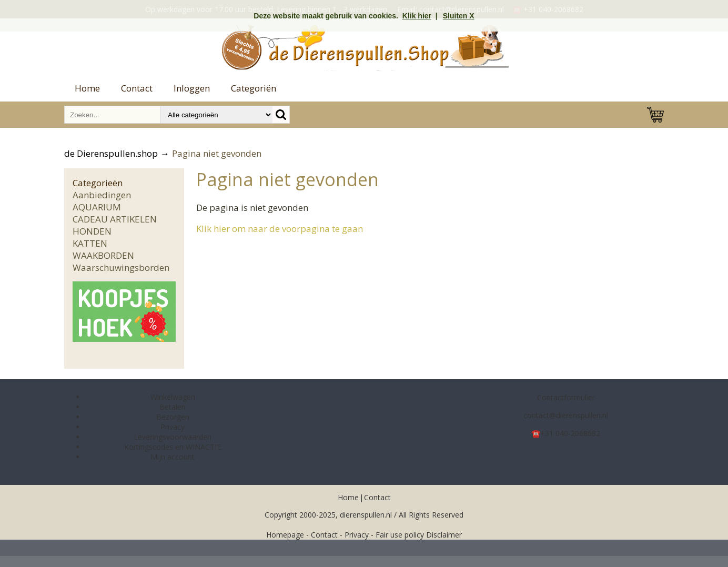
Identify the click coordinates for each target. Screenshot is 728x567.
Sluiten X (459, 16)
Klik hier (417, 16)
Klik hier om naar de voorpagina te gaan (280, 229)
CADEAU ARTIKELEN (115, 219)
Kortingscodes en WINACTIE (173, 447)
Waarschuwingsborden (121, 267)
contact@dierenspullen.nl (566, 415)
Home (87, 88)
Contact (137, 88)
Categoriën (254, 88)
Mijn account (173, 457)
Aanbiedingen (102, 195)
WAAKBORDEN (103, 255)
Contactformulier (566, 397)
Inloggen (192, 88)
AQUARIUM (97, 207)
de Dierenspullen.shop (111, 153)
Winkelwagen (173, 397)
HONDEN (92, 231)
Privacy (173, 427)
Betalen (173, 407)
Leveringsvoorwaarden (173, 437)
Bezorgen (173, 417)
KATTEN (90, 243)
